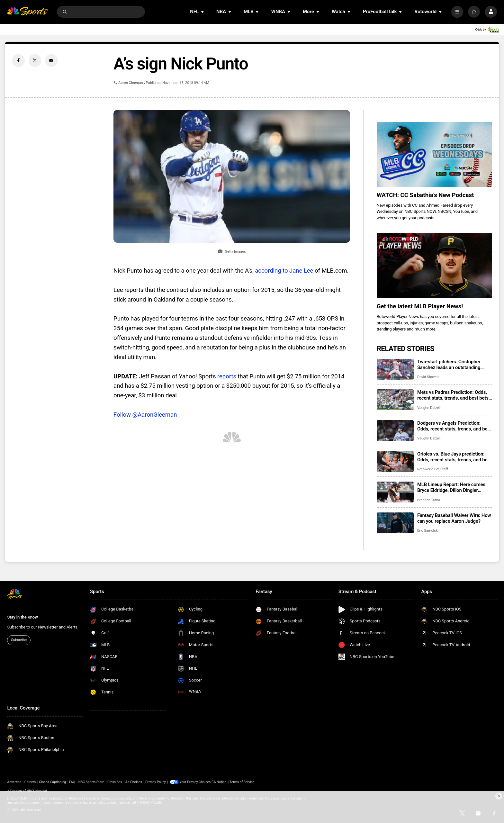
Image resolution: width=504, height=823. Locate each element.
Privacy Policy (156, 782)
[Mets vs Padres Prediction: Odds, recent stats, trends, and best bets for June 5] (395, 400)
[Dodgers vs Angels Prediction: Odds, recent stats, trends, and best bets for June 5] (395, 431)
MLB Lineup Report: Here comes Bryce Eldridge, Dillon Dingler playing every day (451, 487)
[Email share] (51, 60)
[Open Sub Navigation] (203, 12)
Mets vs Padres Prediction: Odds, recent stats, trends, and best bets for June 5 (453, 395)
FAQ (72, 782)
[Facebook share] (18, 60)
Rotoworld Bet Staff (433, 469)
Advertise (14, 782)
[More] (457, 12)
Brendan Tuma (429, 500)
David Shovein (428, 377)
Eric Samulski (428, 531)
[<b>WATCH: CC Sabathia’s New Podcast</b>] (434, 154)
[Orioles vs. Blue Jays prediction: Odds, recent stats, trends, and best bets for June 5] (395, 461)
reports (227, 376)
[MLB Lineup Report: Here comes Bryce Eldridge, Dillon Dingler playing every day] (395, 492)
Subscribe (19, 640)
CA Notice (219, 782)
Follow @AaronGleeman (145, 415)
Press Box (115, 782)
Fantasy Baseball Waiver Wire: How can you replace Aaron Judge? (454, 518)
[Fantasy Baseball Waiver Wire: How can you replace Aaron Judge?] (395, 523)
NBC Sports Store (91, 782)
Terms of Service (242, 782)
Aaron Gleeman (130, 83)
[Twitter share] (35, 60)
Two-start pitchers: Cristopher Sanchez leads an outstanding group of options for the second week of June (450, 365)
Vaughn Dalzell (429, 408)
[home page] (27, 12)
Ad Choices (134, 782)
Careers (30, 782)
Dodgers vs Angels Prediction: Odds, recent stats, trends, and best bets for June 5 (454, 426)
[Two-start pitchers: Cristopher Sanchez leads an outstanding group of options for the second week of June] (395, 369)
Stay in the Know (22, 617)
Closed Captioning (52, 782)
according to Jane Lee (284, 271)
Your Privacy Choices (195, 782)
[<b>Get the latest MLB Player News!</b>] (434, 266)
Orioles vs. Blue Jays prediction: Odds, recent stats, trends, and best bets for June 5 (454, 457)
